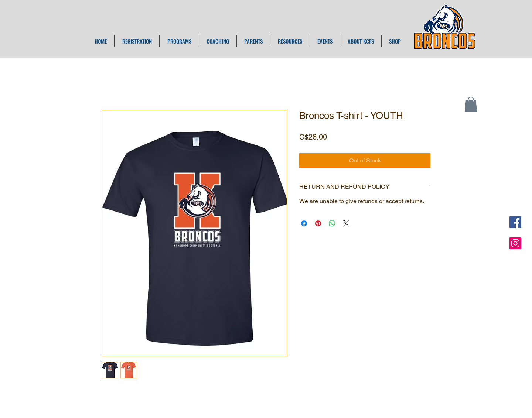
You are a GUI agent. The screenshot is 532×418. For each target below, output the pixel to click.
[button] (471, 104)
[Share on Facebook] (304, 223)
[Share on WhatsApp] (332, 223)
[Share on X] (346, 223)
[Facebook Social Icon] (515, 222)
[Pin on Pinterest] (318, 223)
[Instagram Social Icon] (515, 243)
